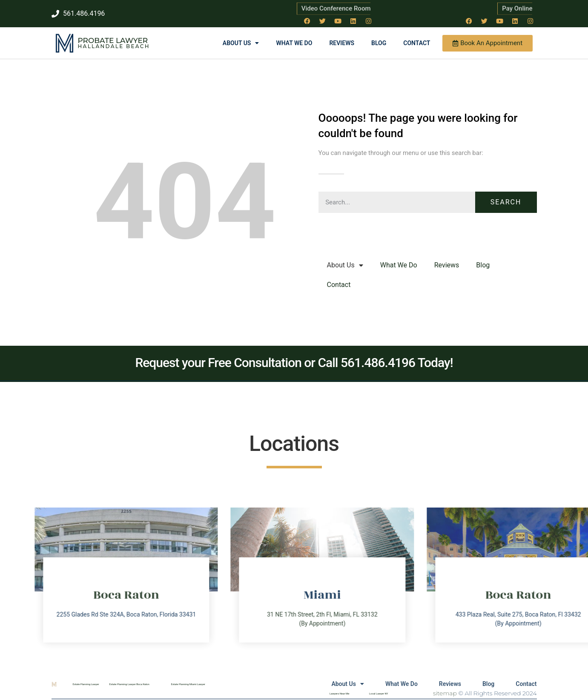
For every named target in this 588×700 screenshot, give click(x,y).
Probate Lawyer (113, 40)
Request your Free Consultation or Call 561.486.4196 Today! (294, 363)
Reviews (342, 43)
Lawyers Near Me (339, 693)
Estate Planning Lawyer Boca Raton (129, 684)
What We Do (294, 43)
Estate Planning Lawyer (86, 684)
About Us (241, 43)
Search (506, 202)
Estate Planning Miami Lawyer (188, 684)
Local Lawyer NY (379, 693)
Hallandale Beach (114, 46)
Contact (417, 43)
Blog (379, 43)
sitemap (445, 693)
